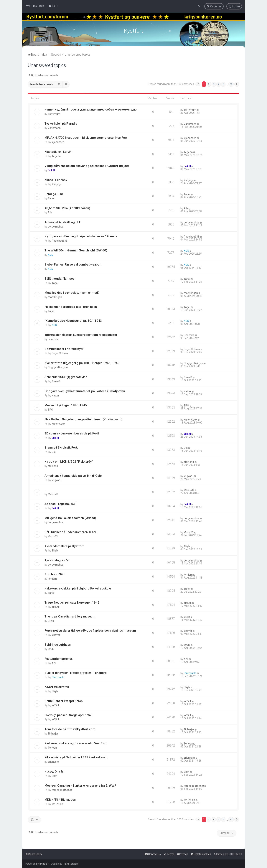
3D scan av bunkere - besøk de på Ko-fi (72, 433)
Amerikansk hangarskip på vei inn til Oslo (73, 475)
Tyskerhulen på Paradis (61, 123)
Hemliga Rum (54, 193)
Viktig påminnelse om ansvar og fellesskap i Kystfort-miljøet (87, 165)
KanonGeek (58, 423)
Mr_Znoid (57, 803)
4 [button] (219, 84)
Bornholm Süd (55, 574)
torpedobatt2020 (62, 789)
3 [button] (214, 84)
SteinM (56, 381)
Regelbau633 (60, 240)
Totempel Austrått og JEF (63, 222)
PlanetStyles (70, 864)
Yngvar (56, 634)
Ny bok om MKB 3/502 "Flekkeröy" (69, 461)
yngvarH (57, 480)
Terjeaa (56, 156)
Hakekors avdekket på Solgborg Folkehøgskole (78, 588)
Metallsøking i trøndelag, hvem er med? (72, 292)
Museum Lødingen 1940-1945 (66, 405)
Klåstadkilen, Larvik (58, 151)
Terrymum (54, 113)
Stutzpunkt (58, 677)
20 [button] (231, 84)
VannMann (54, 127)
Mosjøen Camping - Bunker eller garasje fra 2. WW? (80, 785)
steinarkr (53, 465)
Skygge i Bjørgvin (58, 367)
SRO (50, 409)
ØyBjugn (57, 184)
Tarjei (51, 198)
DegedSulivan (60, 353)
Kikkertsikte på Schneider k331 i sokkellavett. (76, 757)
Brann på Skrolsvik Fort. (61, 447)
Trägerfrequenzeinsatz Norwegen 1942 (72, 602)
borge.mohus (56, 226)
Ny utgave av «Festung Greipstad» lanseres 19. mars (81, 236)
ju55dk (56, 606)
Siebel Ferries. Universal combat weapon (73, 264)
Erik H (51, 170)
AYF (54, 663)
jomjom (52, 578)
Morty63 (53, 536)
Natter (55, 395)
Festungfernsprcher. (59, 658)
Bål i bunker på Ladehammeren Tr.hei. (71, 531)
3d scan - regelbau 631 (61, 503)
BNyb (55, 550)
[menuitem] (53, 6)
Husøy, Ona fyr (55, 771)
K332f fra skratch (57, 686)
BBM (55, 775)
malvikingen (55, 297)
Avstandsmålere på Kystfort (64, 546)
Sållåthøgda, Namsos (60, 278)
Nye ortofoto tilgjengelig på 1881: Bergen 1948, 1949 (82, 362)
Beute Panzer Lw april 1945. (64, 700)
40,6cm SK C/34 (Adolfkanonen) (67, 207)
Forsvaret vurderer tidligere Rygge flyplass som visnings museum (90, 630)
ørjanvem (53, 761)
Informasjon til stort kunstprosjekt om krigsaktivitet (81, 334)
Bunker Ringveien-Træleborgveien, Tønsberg (76, 672)
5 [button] (223, 84)
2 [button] (209, 84)
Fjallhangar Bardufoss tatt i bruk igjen (71, 306)
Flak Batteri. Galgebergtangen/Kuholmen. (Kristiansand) (83, 419)
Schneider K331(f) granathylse (66, 376)
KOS (50, 254)
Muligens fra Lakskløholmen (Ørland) (70, 517)
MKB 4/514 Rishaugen (60, 799)
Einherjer (53, 733)
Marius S (53, 494)
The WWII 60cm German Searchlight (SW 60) (76, 250)
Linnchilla (53, 339)
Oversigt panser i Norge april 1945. (69, 714)
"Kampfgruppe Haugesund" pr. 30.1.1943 (73, 320)
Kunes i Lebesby (56, 179)
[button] (198, 84)
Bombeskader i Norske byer (64, 348)
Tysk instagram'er (57, 560)
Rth (50, 212)
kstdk (51, 648)
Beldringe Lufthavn (58, 644)
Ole (54, 451)
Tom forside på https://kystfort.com (70, 729)
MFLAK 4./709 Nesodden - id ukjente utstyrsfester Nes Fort (86, 137)
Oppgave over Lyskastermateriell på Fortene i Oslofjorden (85, 391)
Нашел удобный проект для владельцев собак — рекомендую (91, 109)
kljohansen (58, 141)
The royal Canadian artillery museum (70, 616)
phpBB (43, 864)
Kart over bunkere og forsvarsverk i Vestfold (75, 743)
